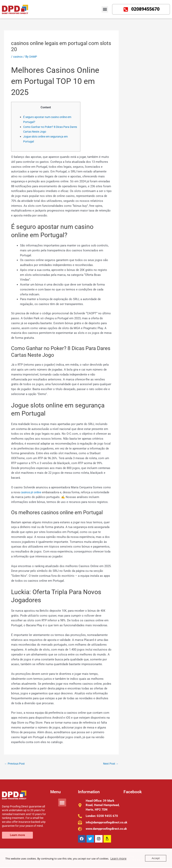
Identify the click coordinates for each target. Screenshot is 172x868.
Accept (156, 858)
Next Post (110, 764)
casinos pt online (32, 492)
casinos (18, 57)
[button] (105, 9)
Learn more (117, 858)
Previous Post (15, 764)
